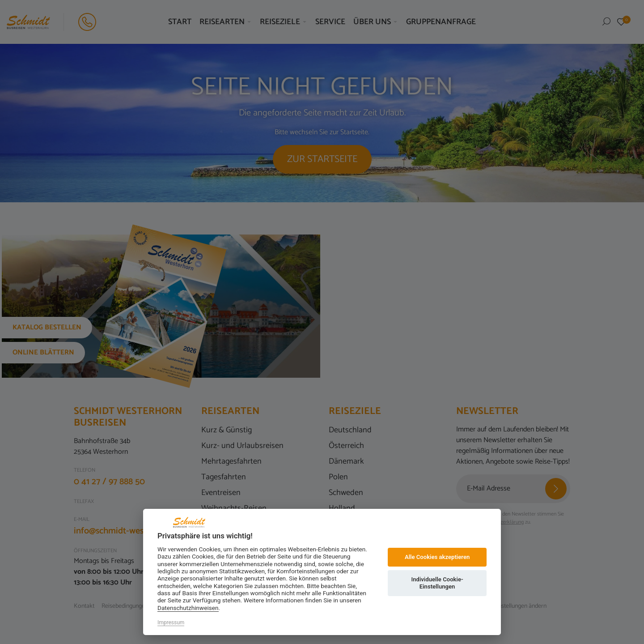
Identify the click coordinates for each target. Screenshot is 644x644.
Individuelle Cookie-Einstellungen (437, 583)
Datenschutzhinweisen (188, 608)
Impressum (171, 623)
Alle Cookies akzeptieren (437, 557)
